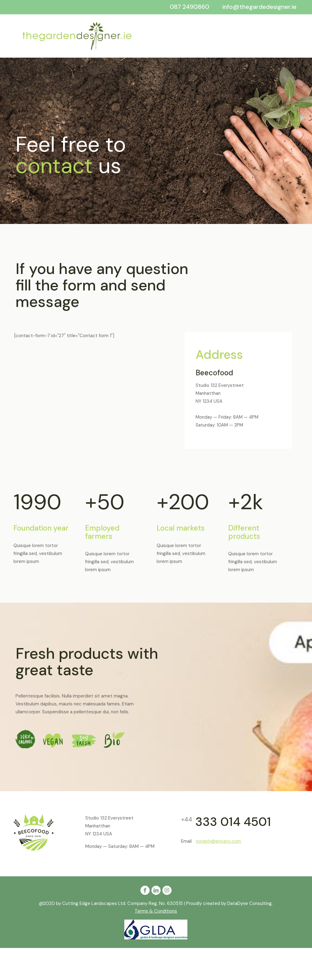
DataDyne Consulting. (250, 903)
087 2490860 (190, 7)
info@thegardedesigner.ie (259, 7)
